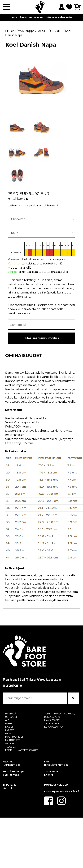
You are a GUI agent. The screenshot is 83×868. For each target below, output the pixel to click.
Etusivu (10, 31)
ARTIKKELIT (11, 743)
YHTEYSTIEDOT (53, 724)
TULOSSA (10, 747)
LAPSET (9, 730)
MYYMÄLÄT (11, 714)
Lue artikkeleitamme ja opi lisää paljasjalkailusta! (42, 17)
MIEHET (9, 724)
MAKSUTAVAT (52, 720)
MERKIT (9, 734)
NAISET (9, 727)
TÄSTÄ (75, 792)
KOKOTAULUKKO (53, 727)
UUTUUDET (11, 717)
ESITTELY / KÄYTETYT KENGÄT (21, 750)
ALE (7, 720)
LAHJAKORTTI (13, 740)
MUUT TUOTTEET (14, 737)
